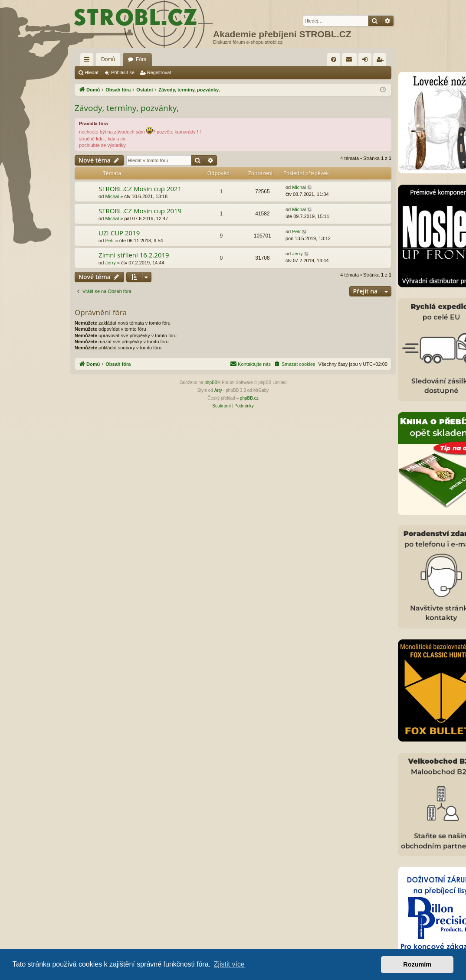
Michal (112, 196)
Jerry (110, 263)
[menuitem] (334, 59)
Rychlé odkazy (89, 61)
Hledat (92, 72)
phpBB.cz (249, 398)
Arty (218, 390)
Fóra (141, 59)
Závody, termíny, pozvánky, (127, 108)
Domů (108, 59)
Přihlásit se (123, 72)
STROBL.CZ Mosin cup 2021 (140, 189)
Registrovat (159, 72)
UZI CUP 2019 (119, 233)
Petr (109, 241)
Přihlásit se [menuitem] (367, 61)
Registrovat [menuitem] (382, 61)
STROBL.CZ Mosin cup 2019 (140, 211)
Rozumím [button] (417, 964)
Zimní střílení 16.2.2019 (134, 255)
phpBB (211, 383)
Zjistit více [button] (229, 964)
